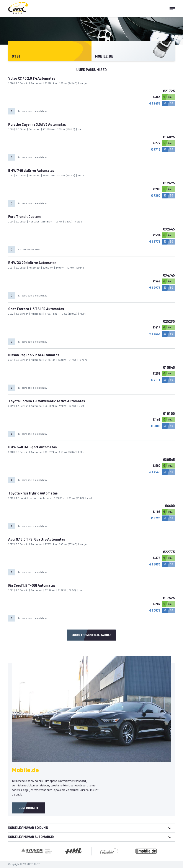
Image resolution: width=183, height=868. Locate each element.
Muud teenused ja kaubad (92, 635)
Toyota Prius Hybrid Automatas (33, 494)
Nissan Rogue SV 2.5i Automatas (34, 356)
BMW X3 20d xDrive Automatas (32, 263)
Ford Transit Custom (25, 217)
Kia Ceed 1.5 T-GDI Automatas (32, 586)
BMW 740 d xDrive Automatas (31, 171)
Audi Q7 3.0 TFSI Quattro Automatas (37, 540)
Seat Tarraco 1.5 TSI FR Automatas (36, 309)
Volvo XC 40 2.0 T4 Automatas (32, 79)
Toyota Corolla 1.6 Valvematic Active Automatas (47, 402)
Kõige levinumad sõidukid (28, 828)
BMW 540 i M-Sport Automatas (33, 448)
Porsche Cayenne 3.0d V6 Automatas (37, 125)
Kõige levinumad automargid (31, 837)
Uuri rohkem (28, 808)
